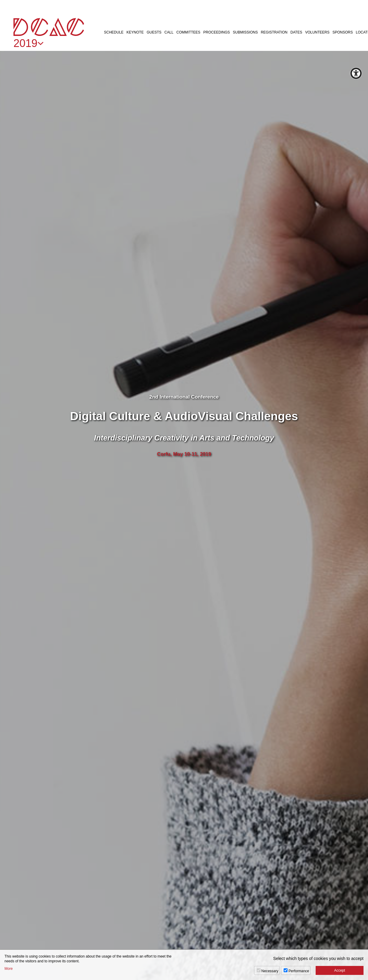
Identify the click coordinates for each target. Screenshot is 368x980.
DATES (296, 32)
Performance (299, 971)
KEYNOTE (135, 32)
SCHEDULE (114, 32)
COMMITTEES (188, 32)
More (9, 969)
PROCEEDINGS (217, 32)
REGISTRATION (274, 32)
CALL (169, 32)
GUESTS (154, 32)
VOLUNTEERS (317, 32)
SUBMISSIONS (245, 32)
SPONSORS (343, 32)
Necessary (270, 971)
